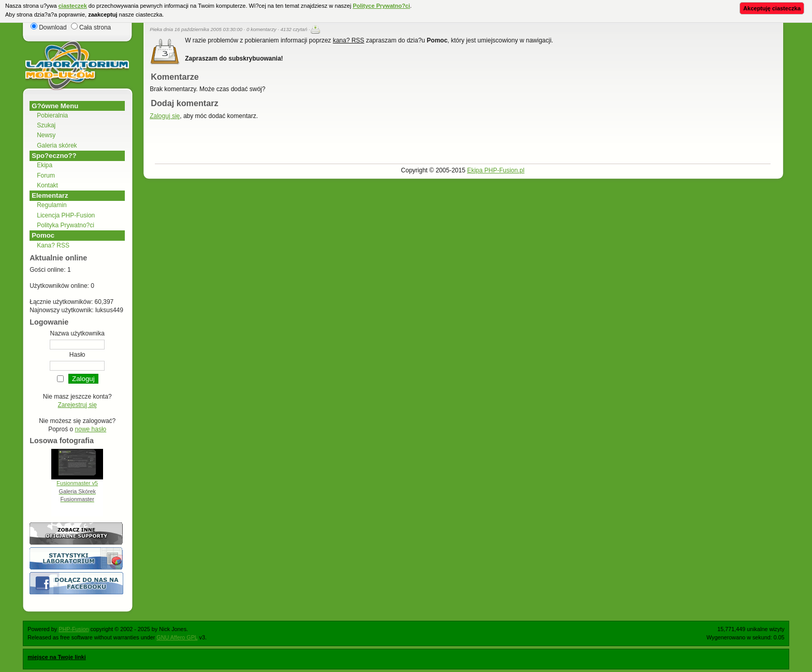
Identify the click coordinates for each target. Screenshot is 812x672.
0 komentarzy (262, 29)
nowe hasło (91, 429)
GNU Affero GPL (177, 637)
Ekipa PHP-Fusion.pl (496, 170)
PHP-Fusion (74, 629)
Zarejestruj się (77, 405)
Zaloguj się (165, 116)
